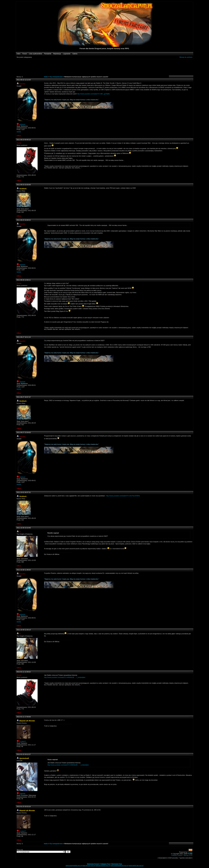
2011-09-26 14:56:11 (24, 280)
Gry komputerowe (56, 77)
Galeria (75, 54)
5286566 (22, 794)
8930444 (22, 124)
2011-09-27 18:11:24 (24, 337)
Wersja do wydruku (186, 57)
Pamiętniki (48, 54)
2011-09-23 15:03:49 (24, 185)
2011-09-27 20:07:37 (24, 397)
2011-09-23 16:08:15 (24, 220)
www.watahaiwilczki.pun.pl (119, 866)
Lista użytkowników (36, 54)
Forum (25, 54)
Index (19, 54)
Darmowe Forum (93, 864)
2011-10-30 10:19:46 (24, 528)
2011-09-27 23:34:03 (24, 432)
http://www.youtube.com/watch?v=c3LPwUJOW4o (123, 496)
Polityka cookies (177, 855)
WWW (19, 132)
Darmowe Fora (117, 864)
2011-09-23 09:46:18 (24, 140)
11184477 (23, 741)
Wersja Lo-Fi (188, 855)
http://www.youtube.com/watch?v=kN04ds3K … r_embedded (65, 677)
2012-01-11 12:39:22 (24, 672)
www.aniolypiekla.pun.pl (74, 866)
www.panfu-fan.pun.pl (136, 866)
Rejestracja (57, 54)
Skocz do (44, 851)
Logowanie (67, 54)
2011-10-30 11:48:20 (24, 570)
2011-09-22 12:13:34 (24, 80)
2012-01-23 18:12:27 (24, 754)
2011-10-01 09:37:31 (24, 492)
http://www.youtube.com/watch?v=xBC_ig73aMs (93, 94)
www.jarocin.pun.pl (89, 866)
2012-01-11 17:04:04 (24, 717)
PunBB (190, 852)
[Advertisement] (103, 67)
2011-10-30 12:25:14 (24, 630)
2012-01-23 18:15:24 (24, 807)
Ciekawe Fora (105, 864)
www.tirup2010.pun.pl (103, 866)
